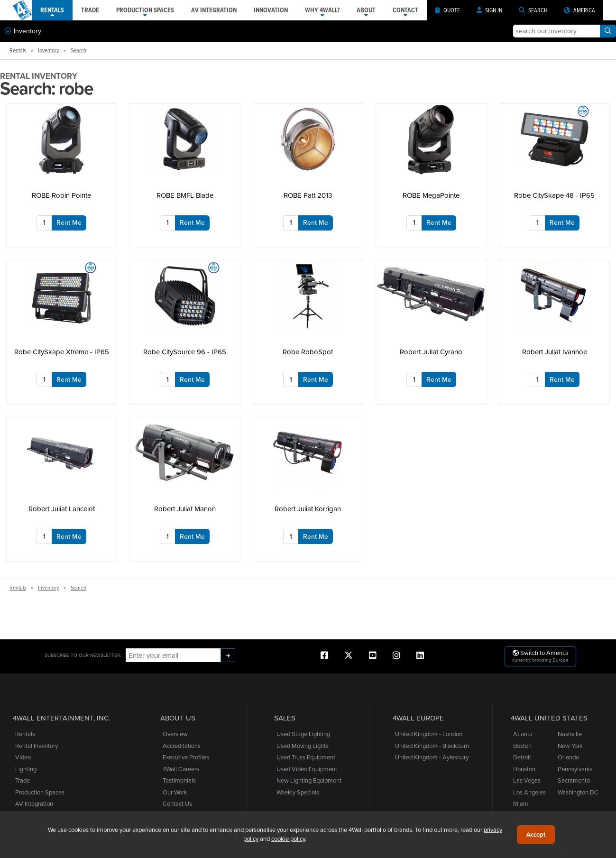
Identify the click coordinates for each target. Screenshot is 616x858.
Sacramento (574, 780)
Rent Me (69, 222)
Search (78, 50)
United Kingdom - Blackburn (432, 746)
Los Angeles (529, 792)
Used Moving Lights (303, 746)
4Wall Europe (418, 718)
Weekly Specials (298, 792)
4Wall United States (549, 718)
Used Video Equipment (307, 769)
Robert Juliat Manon (185, 509)
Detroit (522, 757)
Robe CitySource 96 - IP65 (185, 352)
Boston (522, 746)
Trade (23, 780)
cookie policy (288, 839)
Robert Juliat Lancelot (62, 509)
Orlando (568, 757)
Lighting (26, 769)
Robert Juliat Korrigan (308, 509)
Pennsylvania (575, 769)
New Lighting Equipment (309, 780)
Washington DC (578, 792)
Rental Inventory (37, 746)
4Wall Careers (181, 769)
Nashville (570, 734)
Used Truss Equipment (306, 757)
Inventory (23, 31)
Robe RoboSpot (308, 352)
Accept (536, 835)
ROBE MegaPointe (431, 195)
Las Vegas (527, 780)
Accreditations (182, 746)
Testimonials (179, 780)
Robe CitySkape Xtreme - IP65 (62, 352)
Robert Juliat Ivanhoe (555, 352)
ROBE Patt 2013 (308, 195)
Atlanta (523, 734)
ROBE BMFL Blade (185, 195)
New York (570, 746)
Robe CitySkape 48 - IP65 (554, 195)
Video (23, 757)
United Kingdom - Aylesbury (432, 757)
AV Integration (34, 803)
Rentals (18, 50)
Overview (175, 734)
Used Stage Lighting (303, 734)
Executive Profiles (186, 757)
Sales (285, 718)
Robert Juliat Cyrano (431, 352)
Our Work (175, 792)
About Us (178, 718)
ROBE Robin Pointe (61, 195)
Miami (521, 803)
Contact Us (177, 803)
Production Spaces (40, 792)
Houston (524, 769)
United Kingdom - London (429, 734)
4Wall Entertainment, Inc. (61, 718)
